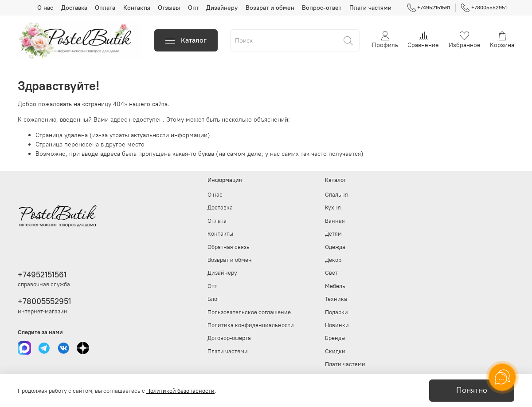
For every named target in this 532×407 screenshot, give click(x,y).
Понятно (472, 390)
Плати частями (370, 8)
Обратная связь (229, 247)
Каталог (186, 40)
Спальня (336, 195)
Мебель (335, 286)
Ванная (335, 221)
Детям (333, 234)
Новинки (337, 325)
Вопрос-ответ (322, 8)
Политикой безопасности (180, 391)
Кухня (333, 207)
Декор (333, 260)
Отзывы (169, 8)
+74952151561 (429, 8)
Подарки (336, 312)
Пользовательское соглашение (249, 312)
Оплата (105, 8)
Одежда (335, 247)
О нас (45, 8)
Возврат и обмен (270, 8)
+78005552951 (484, 8)
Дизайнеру (222, 8)
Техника (336, 299)
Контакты (137, 8)
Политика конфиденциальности (251, 325)
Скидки (335, 351)
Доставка (74, 8)
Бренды (335, 338)
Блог (214, 299)
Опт (193, 8)
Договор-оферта (229, 338)
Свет (331, 273)
